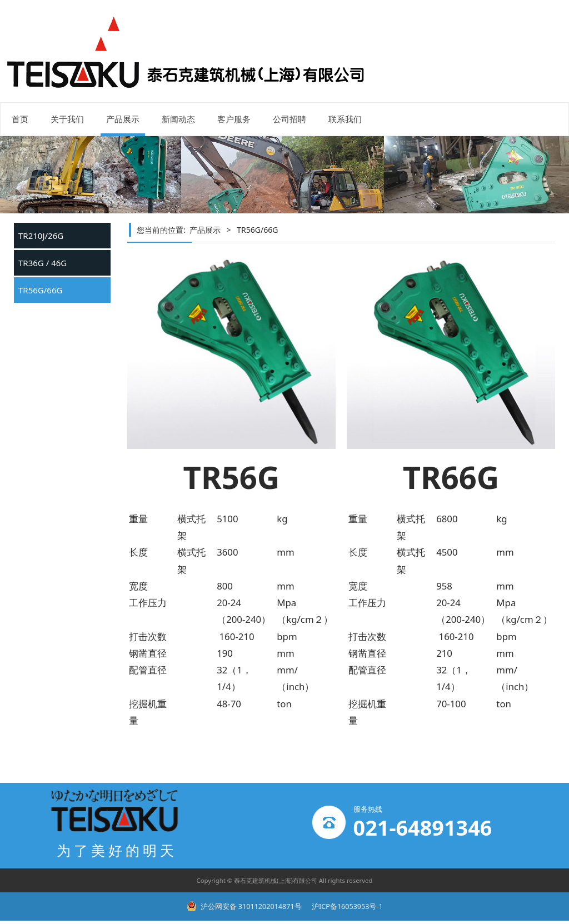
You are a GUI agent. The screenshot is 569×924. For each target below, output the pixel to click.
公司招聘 (290, 119)
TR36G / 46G (43, 263)
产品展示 (123, 119)
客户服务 (234, 119)
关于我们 (67, 119)
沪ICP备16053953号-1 (346, 906)
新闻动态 (178, 119)
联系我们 (345, 119)
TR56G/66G (40, 290)
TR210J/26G (41, 236)
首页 (20, 119)
